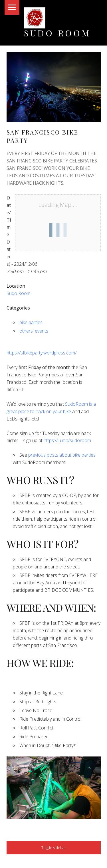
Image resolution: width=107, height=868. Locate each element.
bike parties (31, 322)
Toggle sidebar (54, 848)
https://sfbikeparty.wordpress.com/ (42, 353)
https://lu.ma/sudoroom (67, 440)
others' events (34, 331)
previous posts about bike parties (62, 455)
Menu (12, 7)
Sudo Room (57, 33)
